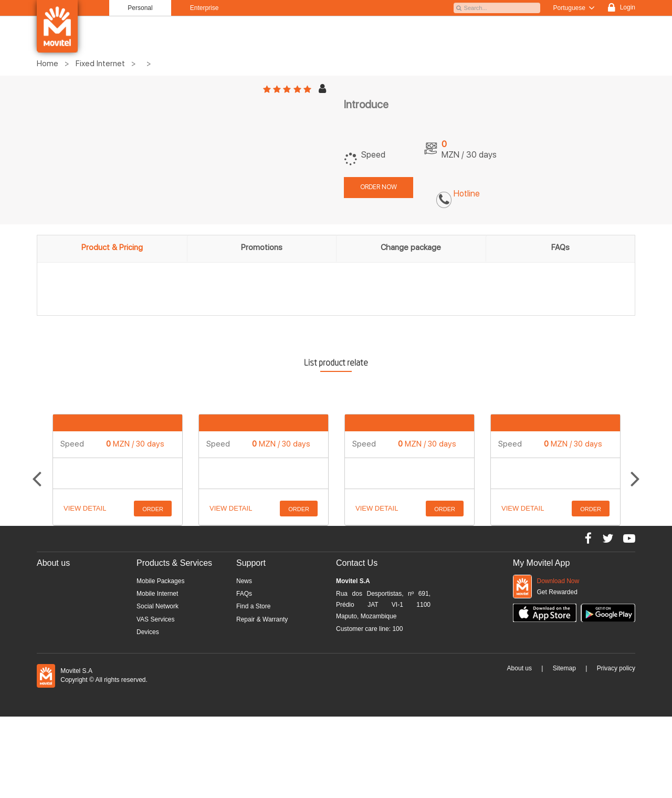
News (244, 581)
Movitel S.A (353, 581)
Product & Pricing (112, 247)
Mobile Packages (160, 581)
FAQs (560, 247)
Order (153, 509)
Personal (140, 8)
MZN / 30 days (135, 444)
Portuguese (574, 8)
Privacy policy (616, 668)
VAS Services (155, 619)
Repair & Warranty (262, 619)
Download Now (558, 581)
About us (519, 668)
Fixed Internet (100, 64)
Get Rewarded (557, 592)
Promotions (262, 247)
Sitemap (564, 668)
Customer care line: (369, 629)
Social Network (157, 606)
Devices (148, 632)
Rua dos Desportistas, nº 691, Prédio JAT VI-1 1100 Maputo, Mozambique (383, 605)
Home (48, 64)
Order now (379, 187)
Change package (411, 247)
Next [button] (635, 470)
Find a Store (253, 606)
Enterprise (204, 8)
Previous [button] (37, 470)
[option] (118, 470)
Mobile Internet (157, 594)
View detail (85, 508)
